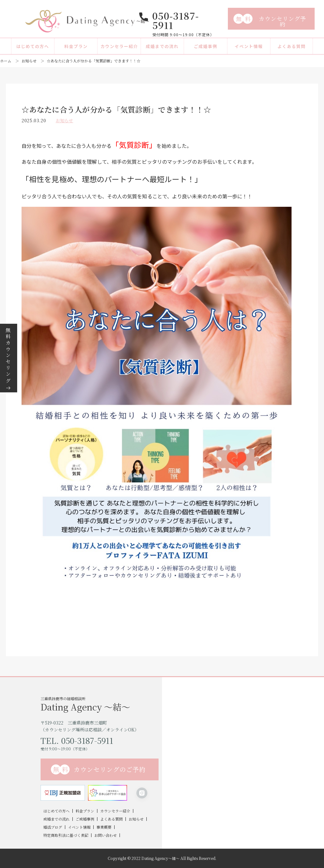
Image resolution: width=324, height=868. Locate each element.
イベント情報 (249, 46)
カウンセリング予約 (270, 21)
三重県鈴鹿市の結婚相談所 (101, 703)
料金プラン (76, 46)
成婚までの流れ (162, 46)
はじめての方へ (33, 46)
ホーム (6, 61)
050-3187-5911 (176, 20)
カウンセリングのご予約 (98, 769)
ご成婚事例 (206, 46)
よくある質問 (292, 46)
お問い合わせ (106, 835)
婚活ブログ (53, 827)
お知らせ (29, 61)
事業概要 (104, 827)
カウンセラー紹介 (119, 46)
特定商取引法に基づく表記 (66, 835)
